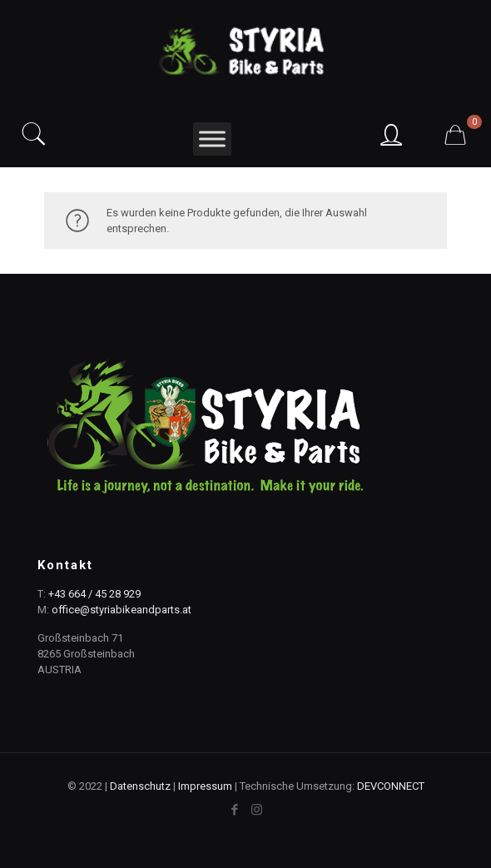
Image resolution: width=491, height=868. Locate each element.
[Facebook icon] (234, 810)
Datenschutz (140, 786)
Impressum (205, 786)
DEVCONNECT (391, 786)
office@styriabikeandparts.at (122, 610)
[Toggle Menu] (212, 139)
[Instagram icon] (257, 810)
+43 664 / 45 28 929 (94, 594)
